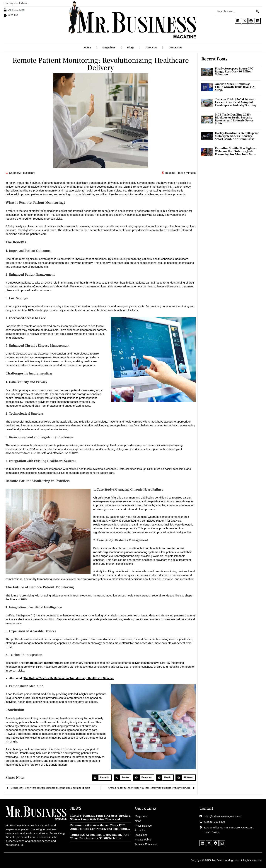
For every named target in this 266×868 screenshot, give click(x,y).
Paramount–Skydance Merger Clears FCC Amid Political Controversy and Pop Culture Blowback (99, 827)
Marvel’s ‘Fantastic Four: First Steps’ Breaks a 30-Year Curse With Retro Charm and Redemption (100, 817)
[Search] (257, 11)
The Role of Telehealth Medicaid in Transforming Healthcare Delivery (69, 678)
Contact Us (175, 48)
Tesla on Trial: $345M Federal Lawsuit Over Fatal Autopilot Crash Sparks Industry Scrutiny (236, 102)
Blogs (131, 48)
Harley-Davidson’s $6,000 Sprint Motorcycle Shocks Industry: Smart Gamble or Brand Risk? (237, 136)
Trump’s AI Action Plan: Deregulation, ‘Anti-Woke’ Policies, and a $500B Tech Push (100, 836)
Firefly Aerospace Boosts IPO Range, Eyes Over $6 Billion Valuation (234, 71)
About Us (151, 48)
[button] (102, 777)
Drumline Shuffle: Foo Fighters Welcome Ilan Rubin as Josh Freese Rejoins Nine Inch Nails (236, 151)
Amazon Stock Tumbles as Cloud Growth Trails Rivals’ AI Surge (235, 87)
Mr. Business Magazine (226, 860)
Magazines (109, 48)
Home (87, 48)
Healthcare (29, 173)
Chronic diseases (16, 353)
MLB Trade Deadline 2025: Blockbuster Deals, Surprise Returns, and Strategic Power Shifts (234, 119)
